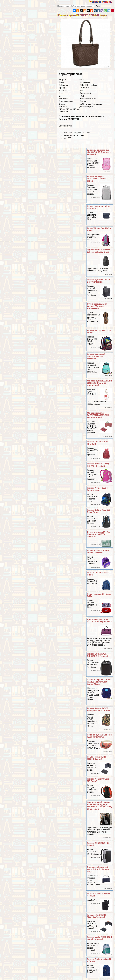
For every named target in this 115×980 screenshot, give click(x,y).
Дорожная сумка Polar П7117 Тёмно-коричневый (100, 621)
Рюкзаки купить (102, 2)
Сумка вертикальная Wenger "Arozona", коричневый (97, 306)
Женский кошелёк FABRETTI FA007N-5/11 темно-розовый (98, 415)
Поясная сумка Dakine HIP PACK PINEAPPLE (100, 736)
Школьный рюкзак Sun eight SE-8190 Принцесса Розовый (99, 152)
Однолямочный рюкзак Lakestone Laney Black (98, 251)
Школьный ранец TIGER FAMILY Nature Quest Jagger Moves (99, 682)
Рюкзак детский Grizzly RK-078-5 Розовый (98, 465)
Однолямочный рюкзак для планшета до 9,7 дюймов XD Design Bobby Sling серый (100, 806)
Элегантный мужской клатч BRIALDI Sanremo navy (99, 869)
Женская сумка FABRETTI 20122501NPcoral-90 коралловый (100, 383)
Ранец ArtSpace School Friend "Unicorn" (98, 552)
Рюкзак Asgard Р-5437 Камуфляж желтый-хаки (99, 709)
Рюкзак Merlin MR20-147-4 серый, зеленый (100, 938)
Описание (63, 112)
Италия (83, 101)
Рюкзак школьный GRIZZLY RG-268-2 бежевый (96, 357)
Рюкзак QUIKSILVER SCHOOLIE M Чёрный (97, 655)
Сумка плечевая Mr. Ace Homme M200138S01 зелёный (99, 534)
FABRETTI (84, 88)
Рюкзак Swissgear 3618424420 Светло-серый (97, 179)
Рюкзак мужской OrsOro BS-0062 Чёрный (99, 281)
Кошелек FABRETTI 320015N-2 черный (96, 916)
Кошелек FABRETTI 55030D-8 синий (96, 758)
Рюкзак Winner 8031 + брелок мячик (97, 489)
